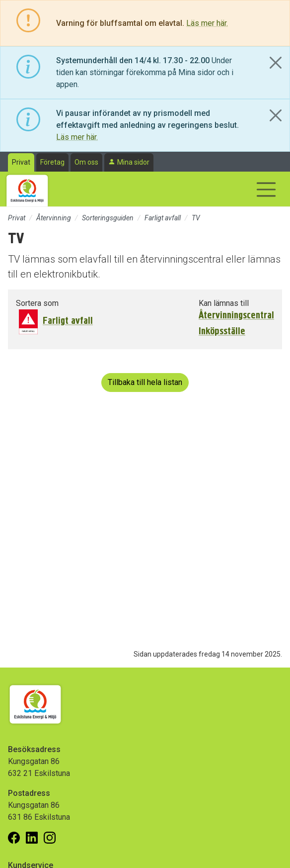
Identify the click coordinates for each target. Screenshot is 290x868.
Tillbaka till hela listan (145, 382)
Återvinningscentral (236, 315)
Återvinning (54, 218)
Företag (52, 162)
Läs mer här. (207, 23)
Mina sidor (133, 162)
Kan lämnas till (224, 303)
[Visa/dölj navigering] (266, 190)
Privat (21, 162)
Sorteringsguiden (108, 218)
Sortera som (37, 303)
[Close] (276, 63)
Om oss (86, 162)
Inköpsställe (222, 331)
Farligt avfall (163, 218)
